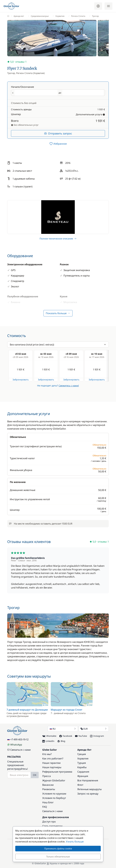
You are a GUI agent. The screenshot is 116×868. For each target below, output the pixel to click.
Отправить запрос (58, 133)
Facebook (66, 736)
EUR (94, 729)
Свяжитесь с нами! (69, 386)
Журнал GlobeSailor (54, 780)
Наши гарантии (51, 763)
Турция (82, 763)
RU (63, 729)
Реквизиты (49, 789)
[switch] (58, 144)
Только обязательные (58, 857)
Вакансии (48, 785)
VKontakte (49, 736)
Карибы (82, 767)
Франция (83, 776)
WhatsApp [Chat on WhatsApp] (15, 745)
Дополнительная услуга (90, 114)
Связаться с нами (19, 750)
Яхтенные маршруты (89, 789)
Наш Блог (48, 802)
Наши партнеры (52, 767)
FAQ (45, 807)
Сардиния (83, 772)
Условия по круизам (54, 794)
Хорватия (83, 758)
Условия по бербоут (54, 798)
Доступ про (49, 822)
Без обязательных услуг (25, 125)
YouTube (81, 736)
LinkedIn (48, 741)
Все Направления (88, 780)
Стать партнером (52, 826)
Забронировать (21, 380)
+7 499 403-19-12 (18, 739)
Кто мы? (47, 754)
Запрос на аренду (88, 794)
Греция (82, 754)
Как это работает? (53, 758)
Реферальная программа (57, 772)
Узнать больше (75, 842)
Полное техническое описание (58, 239)
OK (35, 775)
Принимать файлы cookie (58, 848)
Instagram (97, 736)
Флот (80, 785)
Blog (61, 741)
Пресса (47, 776)
